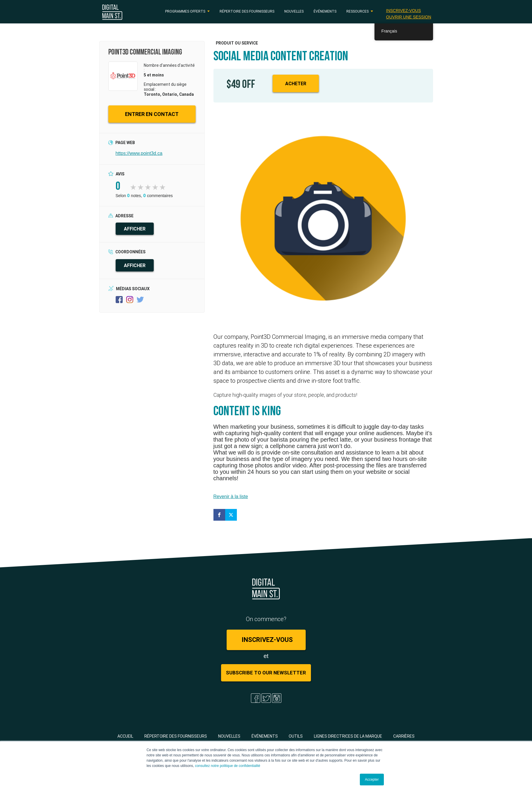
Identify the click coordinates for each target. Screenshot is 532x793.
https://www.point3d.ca (139, 153)
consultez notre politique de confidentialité (228, 766)
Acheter (296, 83)
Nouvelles (294, 11)
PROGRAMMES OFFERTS (185, 11)
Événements (325, 11)
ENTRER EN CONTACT (152, 114)
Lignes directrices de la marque (348, 736)
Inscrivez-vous (404, 11)
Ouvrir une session (409, 17)
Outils (296, 736)
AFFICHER (135, 229)
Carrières (404, 736)
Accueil (125, 736)
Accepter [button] (372, 780)
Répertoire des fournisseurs (247, 11)
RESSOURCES (357, 11)
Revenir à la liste (231, 497)
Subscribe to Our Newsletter (266, 673)
